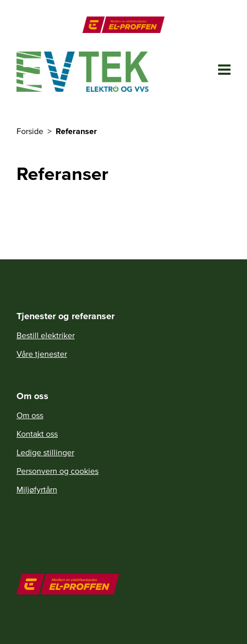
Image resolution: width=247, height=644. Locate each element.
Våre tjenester (42, 354)
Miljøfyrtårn (37, 489)
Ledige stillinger (45, 452)
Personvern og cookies (57, 471)
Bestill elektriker (46, 335)
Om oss (30, 415)
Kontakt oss (37, 434)
